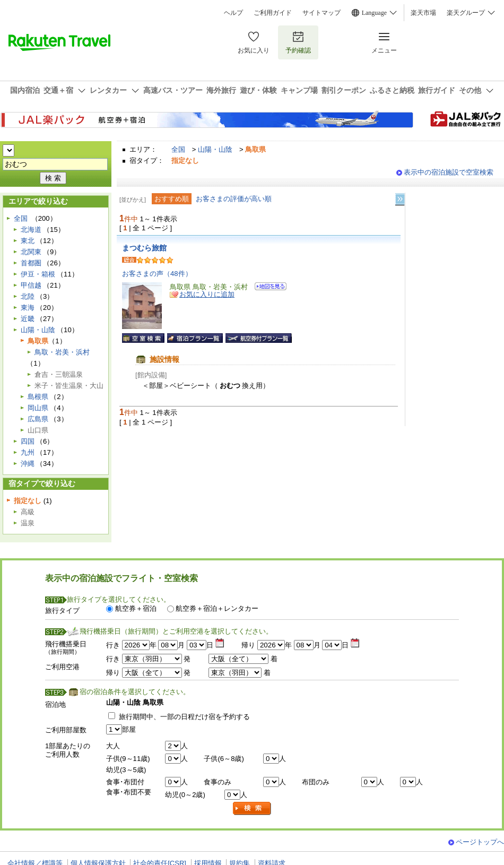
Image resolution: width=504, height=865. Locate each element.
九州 (28, 452)
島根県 (38, 397)
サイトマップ (321, 13)
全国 (178, 149)
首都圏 (31, 263)
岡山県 (38, 408)
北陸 (28, 296)
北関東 (31, 252)
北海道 (31, 230)
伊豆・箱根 (38, 274)
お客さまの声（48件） (157, 274)
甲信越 (31, 285)
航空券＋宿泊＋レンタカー (217, 608)
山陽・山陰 (215, 149)
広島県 (38, 419)
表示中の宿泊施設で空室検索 (449, 172)
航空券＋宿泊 (136, 608)
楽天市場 (423, 13)
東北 (28, 241)
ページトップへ (480, 842)
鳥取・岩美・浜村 (62, 352)
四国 (28, 441)
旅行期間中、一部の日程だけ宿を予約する (184, 717)
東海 (28, 308)
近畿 (28, 319)
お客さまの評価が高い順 (234, 199)
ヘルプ (233, 13)
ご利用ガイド (273, 13)
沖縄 (28, 464)
